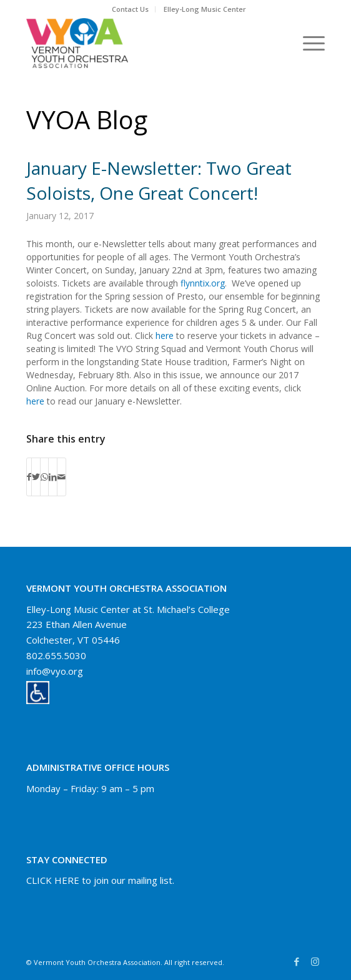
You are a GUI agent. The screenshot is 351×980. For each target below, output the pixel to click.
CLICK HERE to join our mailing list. (100, 880)
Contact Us (130, 9)
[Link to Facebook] (297, 961)
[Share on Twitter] (36, 477)
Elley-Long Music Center (205, 9)
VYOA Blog (87, 120)
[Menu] (308, 43)
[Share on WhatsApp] (44, 477)
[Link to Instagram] (315, 961)
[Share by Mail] (62, 477)
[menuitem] (131, 9)
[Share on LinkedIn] (53, 477)
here (165, 336)
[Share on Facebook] (29, 477)
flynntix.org (203, 283)
